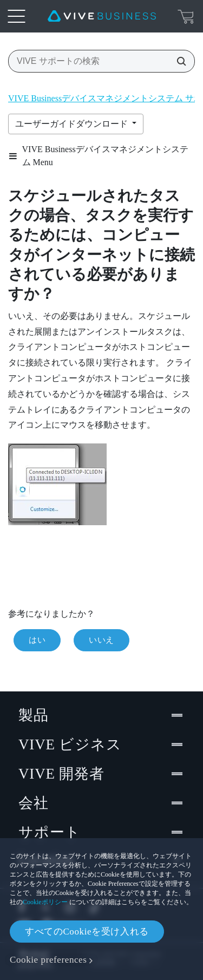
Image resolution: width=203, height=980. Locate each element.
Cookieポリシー (45, 902)
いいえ (101, 640)
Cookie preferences (48, 960)
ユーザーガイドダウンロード (73, 124)
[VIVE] (102, 16)
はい (37, 640)
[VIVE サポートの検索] (178, 61)
